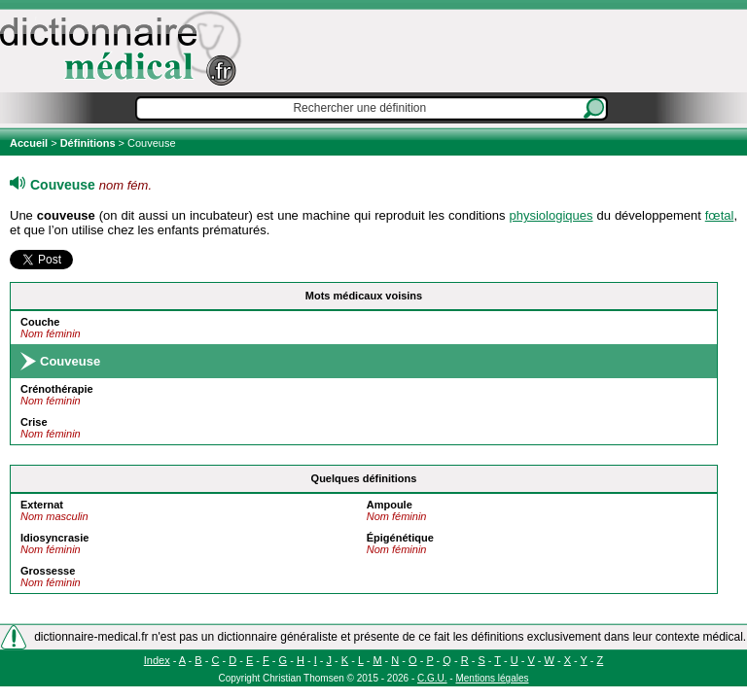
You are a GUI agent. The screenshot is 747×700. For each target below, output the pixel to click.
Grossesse (48, 571)
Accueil (30, 143)
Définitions (88, 143)
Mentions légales (492, 678)
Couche (40, 322)
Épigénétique (400, 538)
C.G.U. (432, 678)
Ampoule (390, 505)
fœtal (720, 215)
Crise (34, 422)
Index (157, 660)
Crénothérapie (57, 389)
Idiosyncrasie (54, 538)
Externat (42, 505)
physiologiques (551, 215)
